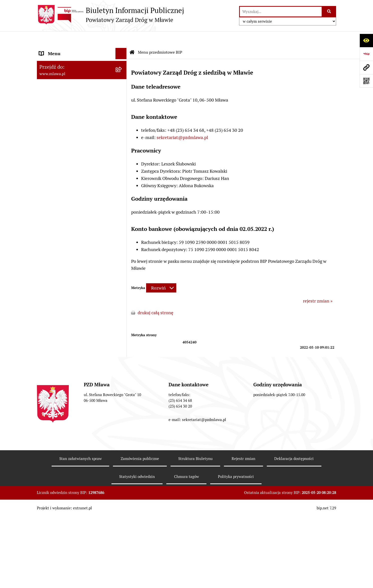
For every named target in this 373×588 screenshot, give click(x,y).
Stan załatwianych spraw (81, 550)
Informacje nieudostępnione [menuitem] (67, 371)
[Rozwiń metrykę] (161, 273)
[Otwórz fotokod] (366, 81)
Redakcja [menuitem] (48, 405)
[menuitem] (82, 68)
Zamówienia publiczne (140, 550)
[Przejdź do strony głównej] (110, 15)
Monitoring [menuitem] (50, 382)
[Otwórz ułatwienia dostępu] (366, 40)
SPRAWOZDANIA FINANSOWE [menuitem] (70, 349)
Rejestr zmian (243, 550)
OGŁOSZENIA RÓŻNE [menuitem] (60, 360)
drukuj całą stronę (155, 298)
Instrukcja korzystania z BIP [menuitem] (67, 393)
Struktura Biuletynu (195, 550)
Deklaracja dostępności (294, 550)
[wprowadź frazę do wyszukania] (281, 12)
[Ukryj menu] (121, 39)
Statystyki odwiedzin (137, 568)
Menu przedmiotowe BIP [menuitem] (64, 50)
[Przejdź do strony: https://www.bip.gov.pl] (366, 54)
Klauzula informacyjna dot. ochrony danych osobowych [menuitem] (75, 419)
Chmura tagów (186, 568)
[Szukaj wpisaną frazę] (329, 12)
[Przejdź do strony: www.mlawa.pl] (366, 67)
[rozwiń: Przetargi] (122, 100)
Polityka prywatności (236, 568)
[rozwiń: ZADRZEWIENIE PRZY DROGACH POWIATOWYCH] (122, 284)
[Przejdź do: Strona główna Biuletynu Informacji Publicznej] (132, 37)
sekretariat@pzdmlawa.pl (182, 122)
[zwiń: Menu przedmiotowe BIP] (122, 50)
